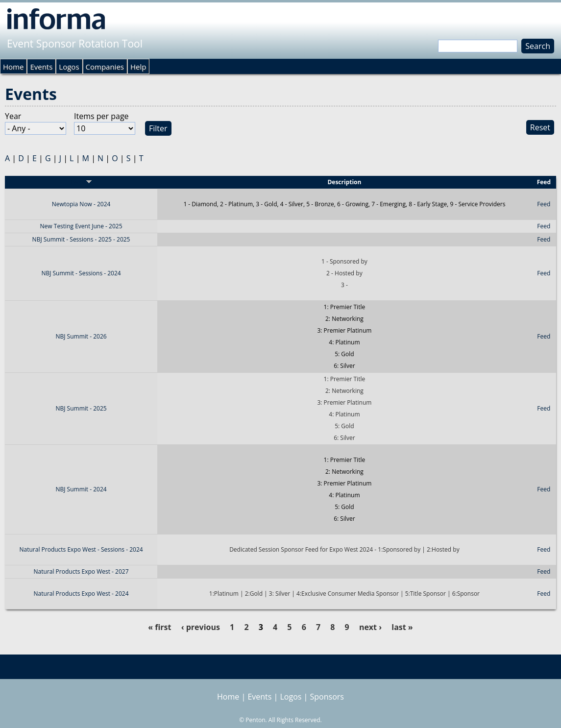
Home (13, 67)
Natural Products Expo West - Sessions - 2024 (81, 549)
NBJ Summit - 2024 (81, 489)
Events (41, 67)
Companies (105, 67)
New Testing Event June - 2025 (81, 226)
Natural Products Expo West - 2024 (81, 594)
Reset (540, 127)
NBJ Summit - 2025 (81, 408)
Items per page (101, 116)
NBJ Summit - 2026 (81, 336)
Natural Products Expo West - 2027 (81, 571)
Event (81, 182)
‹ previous (201, 627)
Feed (544, 204)
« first (159, 627)
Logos (69, 67)
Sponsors (327, 697)
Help (138, 67)
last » (402, 627)
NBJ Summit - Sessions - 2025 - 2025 (81, 239)
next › (370, 627)
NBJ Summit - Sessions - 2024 (81, 273)
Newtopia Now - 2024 (81, 204)
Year (13, 116)
